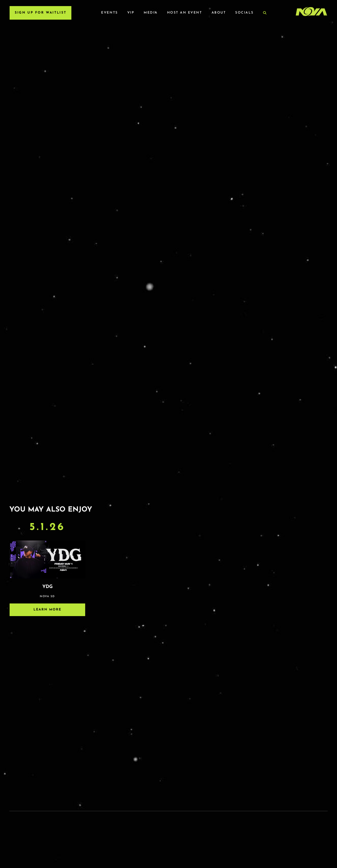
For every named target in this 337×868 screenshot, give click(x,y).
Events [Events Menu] (109, 13)
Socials (244, 13)
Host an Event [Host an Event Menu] (185, 13)
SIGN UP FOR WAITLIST (40, 13)
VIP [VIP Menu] (131, 13)
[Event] (47, 572)
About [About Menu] (219, 13)
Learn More (47, 610)
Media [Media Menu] (151, 13)
